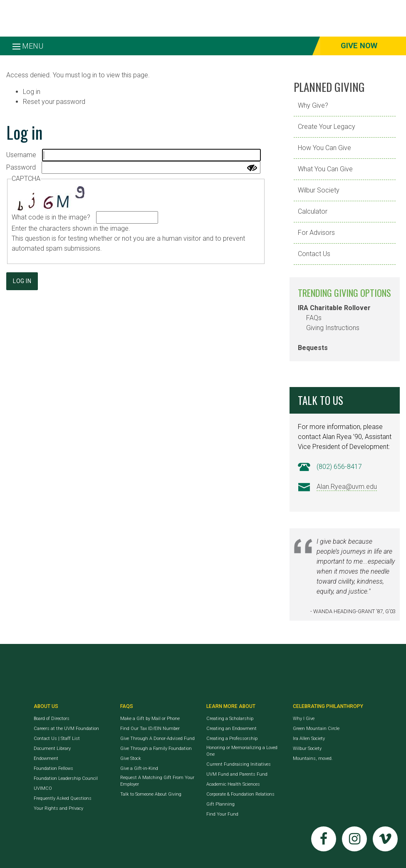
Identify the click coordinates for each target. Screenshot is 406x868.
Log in (32, 92)
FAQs (314, 318)
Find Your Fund (222, 814)
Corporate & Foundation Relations (240, 794)
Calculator (313, 211)
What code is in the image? (51, 217)
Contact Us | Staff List (57, 739)
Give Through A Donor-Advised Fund (157, 739)
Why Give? (313, 105)
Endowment (46, 758)
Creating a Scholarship (230, 719)
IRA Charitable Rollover (334, 308)
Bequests (313, 348)
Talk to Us (321, 400)
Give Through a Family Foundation (156, 748)
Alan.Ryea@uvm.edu (347, 487)
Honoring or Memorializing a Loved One (242, 751)
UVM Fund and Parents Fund (237, 774)
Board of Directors (52, 719)
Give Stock (131, 758)
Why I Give (304, 719)
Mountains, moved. (313, 758)
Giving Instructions (333, 328)
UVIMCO (43, 788)
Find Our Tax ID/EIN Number (150, 729)
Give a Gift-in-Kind (139, 768)
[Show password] (252, 168)
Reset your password (54, 102)
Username (21, 155)
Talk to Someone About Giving (151, 794)
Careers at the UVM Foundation (66, 729)
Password (21, 167)
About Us (46, 706)
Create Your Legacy (327, 127)
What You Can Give (325, 169)
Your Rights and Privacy (58, 808)
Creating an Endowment (231, 729)
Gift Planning (220, 804)
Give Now (359, 46)
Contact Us (314, 254)
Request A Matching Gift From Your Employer (157, 781)
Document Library (52, 748)
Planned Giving (329, 87)
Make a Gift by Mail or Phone (150, 719)
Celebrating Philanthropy (328, 706)
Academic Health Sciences (233, 784)
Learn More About (231, 706)
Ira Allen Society (309, 739)
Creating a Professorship (232, 739)
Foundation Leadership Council (66, 778)
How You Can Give (324, 148)
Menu (28, 46)
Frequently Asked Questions (63, 798)
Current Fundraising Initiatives (239, 764)
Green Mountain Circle (316, 729)
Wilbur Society (319, 190)
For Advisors (316, 233)
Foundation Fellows (53, 768)
